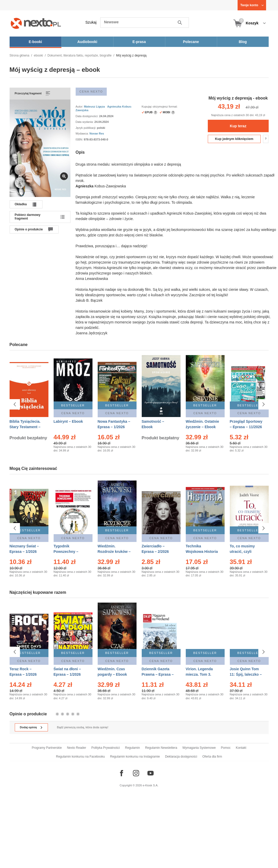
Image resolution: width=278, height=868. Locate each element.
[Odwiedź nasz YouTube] (151, 773)
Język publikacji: (86, 128)
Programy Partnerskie (47, 748)
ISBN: (80, 139)
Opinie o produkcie (29, 229)
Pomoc (226, 748)
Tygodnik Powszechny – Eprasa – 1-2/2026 (69, 550)
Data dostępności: (87, 116)
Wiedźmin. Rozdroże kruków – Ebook (114, 550)
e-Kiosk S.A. (151, 785)
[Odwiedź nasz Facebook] (122, 773)
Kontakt (241, 748)
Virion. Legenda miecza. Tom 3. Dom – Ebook (199, 674)
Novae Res (97, 133)
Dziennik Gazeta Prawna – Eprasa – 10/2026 (158, 674)
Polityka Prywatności (105, 748)
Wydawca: (83, 133)
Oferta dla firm (212, 757)
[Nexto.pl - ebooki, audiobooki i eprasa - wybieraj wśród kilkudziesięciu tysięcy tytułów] (36, 23)
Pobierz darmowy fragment (28, 217)
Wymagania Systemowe (199, 748)
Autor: (80, 107)
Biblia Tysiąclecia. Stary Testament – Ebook (25, 427)
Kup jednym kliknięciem (234, 139)
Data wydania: (85, 122)
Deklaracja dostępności (181, 757)
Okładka (21, 204)
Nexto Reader (76, 748)
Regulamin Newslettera (161, 748)
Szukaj (91, 22)
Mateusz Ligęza (94, 107)
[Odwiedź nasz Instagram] (136, 773)
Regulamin (133, 748)
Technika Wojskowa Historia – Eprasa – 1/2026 (202, 550)
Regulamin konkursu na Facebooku (80, 757)
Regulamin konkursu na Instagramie (135, 757)
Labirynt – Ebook (68, 421)
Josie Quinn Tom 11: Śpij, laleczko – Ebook (246, 674)
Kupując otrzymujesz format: (160, 107)
